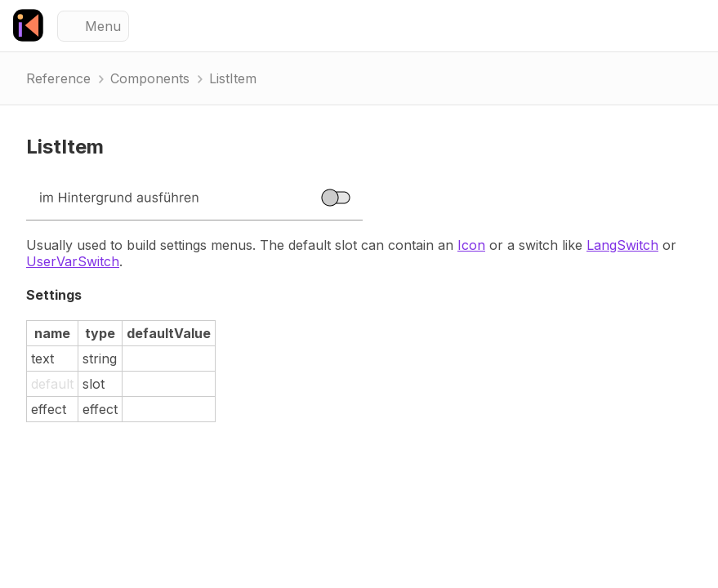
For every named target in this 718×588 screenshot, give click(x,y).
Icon (471, 245)
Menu (103, 26)
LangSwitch (622, 245)
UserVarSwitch (73, 261)
